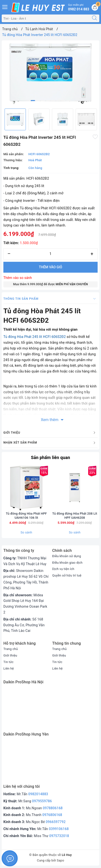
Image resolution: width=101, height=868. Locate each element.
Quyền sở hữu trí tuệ (67, 575)
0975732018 (59, 836)
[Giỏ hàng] (95, 7)
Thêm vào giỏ (50, 267)
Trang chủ (11, 649)
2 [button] (38, 101)
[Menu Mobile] (5, 6)
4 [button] (48, 101)
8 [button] (68, 101)
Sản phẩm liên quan (50, 457)
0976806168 (52, 815)
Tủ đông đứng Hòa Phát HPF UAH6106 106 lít (26, 516)
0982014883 (38, 794)
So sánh (26, 532)
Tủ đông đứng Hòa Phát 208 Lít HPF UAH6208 (75, 516)
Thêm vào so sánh (18, 278)
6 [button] (58, 101)
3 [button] (43, 101)
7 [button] (63, 101)
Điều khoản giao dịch (67, 563)
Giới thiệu (10, 655)
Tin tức (8, 662)
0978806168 (53, 808)
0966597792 (56, 822)
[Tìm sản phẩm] (46, 18)
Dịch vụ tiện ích (63, 569)
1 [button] (33, 101)
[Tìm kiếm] (94, 18)
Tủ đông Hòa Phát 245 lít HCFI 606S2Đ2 (35, 337)
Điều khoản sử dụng (67, 556)
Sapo (61, 860)
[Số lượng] (50, 254)
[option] (50, 73)
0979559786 (42, 801)
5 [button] (53, 101)
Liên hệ (9, 668)
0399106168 (59, 829)
